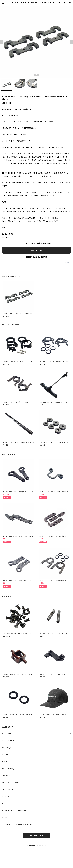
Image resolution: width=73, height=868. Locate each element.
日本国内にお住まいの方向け (36, 257)
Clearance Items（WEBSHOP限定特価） (17, 824)
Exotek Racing (8, 769)
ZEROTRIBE (7, 734)
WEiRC (5, 804)
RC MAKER (6, 755)
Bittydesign (7, 748)
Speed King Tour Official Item (14, 810)
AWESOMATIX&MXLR (11, 783)
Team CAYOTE (8, 741)
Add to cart (37, 250)
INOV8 (5, 762)
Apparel (5, 817)
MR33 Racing (7, 790)
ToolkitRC (6, 797)
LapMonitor (7, 776)
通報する (68, 263)
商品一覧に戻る (36, 836)
